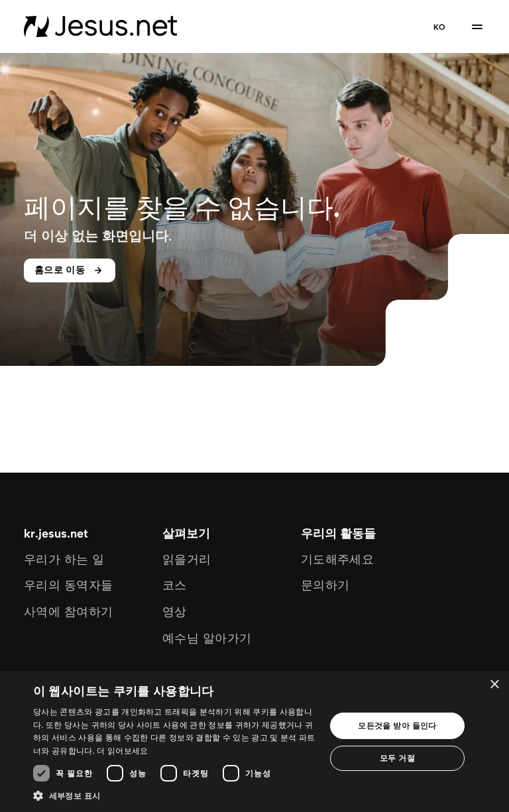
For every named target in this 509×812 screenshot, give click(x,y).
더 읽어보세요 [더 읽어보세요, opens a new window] (122, 751)
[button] (175, 795)
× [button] (494, 685)
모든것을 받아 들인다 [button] (397, 725)
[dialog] (254, 741)
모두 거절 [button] (397, 758)
